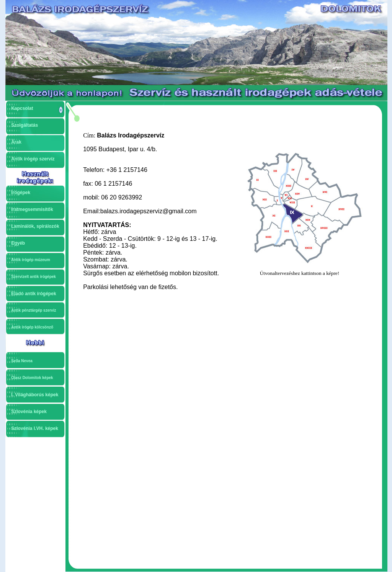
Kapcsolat (22, 108)
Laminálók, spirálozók (35, 226)
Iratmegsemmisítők (32, 209)
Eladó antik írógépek (33, 294)
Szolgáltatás (24, 125)
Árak (16, 142)
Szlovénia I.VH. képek (35, 428)
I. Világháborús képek (35, 395)
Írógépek (21, 193)
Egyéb (18, 243)
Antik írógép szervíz (33, 159)
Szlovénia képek (29, 412)
